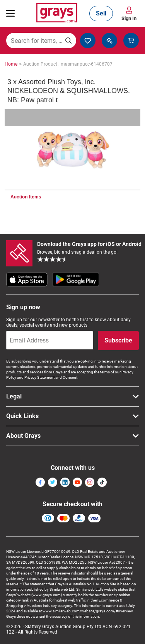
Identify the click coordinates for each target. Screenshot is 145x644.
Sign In (129, 18)
